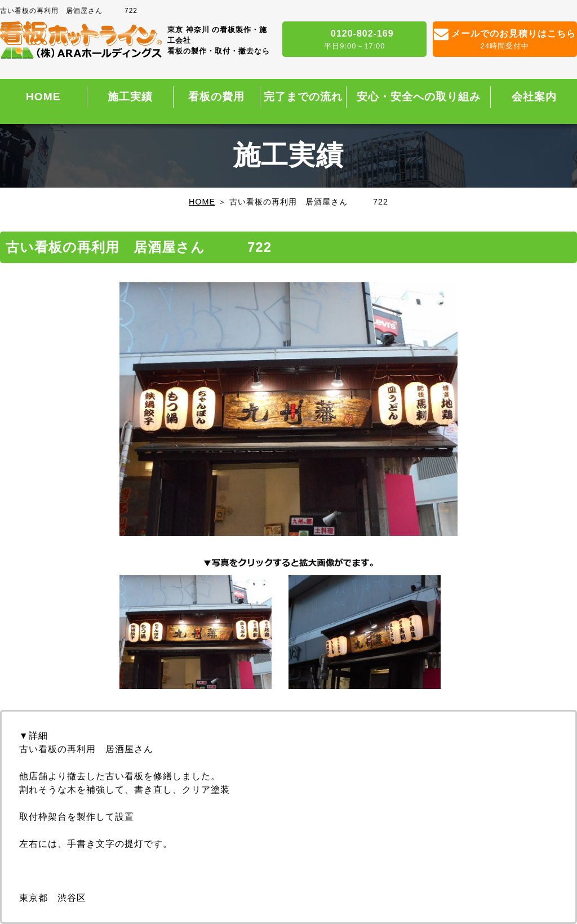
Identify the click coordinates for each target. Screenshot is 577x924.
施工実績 (130, 97)
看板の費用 (216, 97)
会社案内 (534, 97)
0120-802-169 (354, 40)
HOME (43, 97)
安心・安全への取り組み (419, 97)
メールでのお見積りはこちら (505, 40)
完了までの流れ (303, 97)
